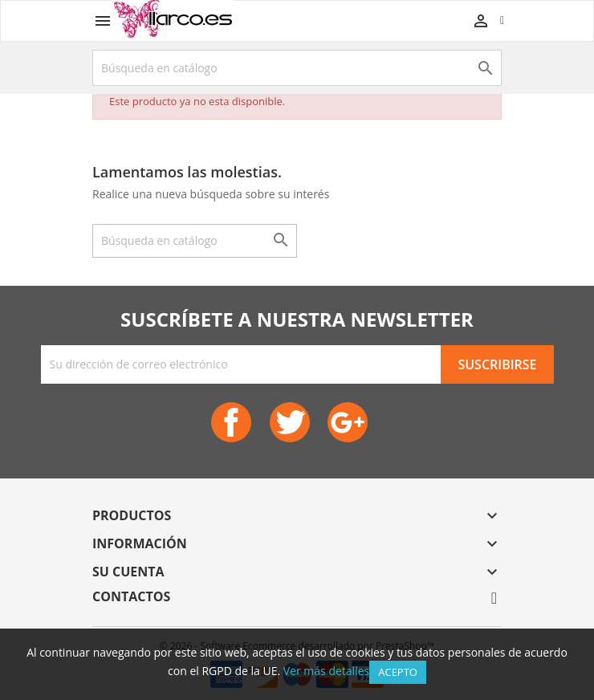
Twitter (290, 422)
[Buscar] (297, 68)
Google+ (348, 422)
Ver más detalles (326, 671)
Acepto (398, 672)
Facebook (231, 422)
